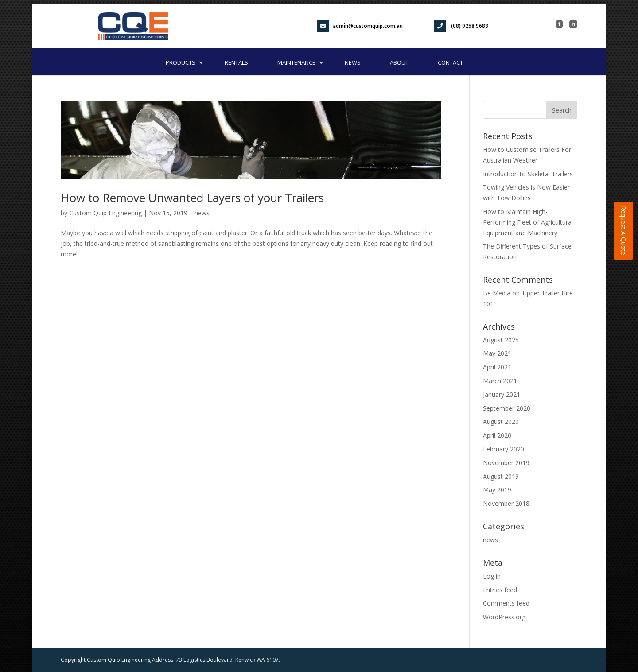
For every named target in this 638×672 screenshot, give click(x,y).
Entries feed (500, 590)
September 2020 (507, 408)
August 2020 (501, 421)
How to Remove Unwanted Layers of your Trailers (192, 198)
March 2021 (500, 381)
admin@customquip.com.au (360, 26)
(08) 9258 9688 (461, 26)
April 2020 (497, 435)
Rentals (236, 62)
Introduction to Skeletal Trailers (528, 174)
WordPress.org (504, 617)
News (353, 62)
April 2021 (497, 367)
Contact (450, 62)
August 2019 (501, 476)
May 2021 (497, 353)
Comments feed (506, 603)
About (399, 62)
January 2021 (502, 394)
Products (181, 62)
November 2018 (506, 503)
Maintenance (296, 62)
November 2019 (506, 463)
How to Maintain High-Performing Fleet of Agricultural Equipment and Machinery (528, 222)
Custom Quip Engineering (105, 213)
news (202, 213)
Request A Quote (624, 231)
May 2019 (497, 490)
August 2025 (501, 340)
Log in (492, 576)
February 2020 (504, 449)
